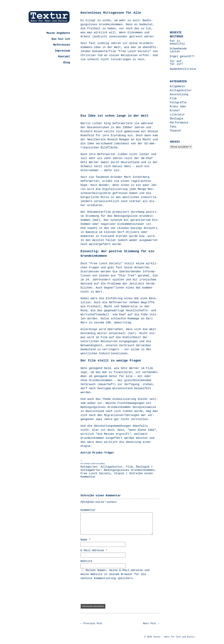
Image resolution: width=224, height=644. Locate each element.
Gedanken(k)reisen (184, 69)
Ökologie (143, 467)
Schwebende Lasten (178, 50)
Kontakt (64, 57)
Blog (67, 63)
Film (129, 467)
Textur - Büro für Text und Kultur (174, 637)
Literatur (177, 115)
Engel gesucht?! (182, 56)
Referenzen (62, 45)
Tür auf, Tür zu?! (176, 63)
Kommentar (88, 510)
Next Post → (151, 623)
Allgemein (177, 86)
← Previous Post (92, 623)
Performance (179, 123)
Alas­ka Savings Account (137, 228)
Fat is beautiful (177, 42)
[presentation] (107, 592)
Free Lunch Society (96, 474)
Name (86, 540)
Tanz (173, 127)
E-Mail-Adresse (94, 551)
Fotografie (178, 103)
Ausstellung (179, 95)
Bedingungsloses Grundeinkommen (129, 470)
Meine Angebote (58, 33)
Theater (176, 131)
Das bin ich (61, 39)
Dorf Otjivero (128, 232)
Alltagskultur (112, 467)
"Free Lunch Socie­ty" (134, 51)
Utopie (119, 474)
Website (86, 561)
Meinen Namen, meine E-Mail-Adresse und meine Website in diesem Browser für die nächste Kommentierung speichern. (115, 574)
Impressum (62, 51)
